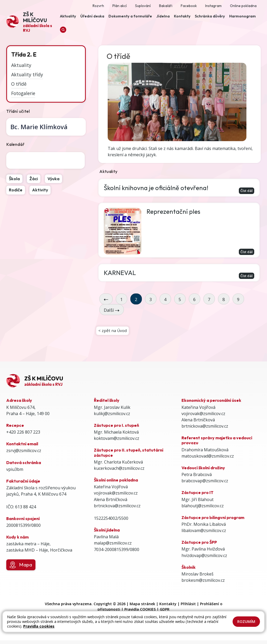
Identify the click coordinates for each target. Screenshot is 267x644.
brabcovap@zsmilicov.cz (205, 484)
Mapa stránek (142, 607)
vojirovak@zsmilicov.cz (116, 497)
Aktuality (21, 65)
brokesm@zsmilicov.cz (203, 584)
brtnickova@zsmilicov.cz (117, 509)
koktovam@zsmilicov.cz (117, 442)
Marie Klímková (39, 127)
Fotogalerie (23, 93)
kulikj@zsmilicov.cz (112, 417)
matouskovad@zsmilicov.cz (208, 460)
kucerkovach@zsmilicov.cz (119, 472)
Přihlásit (188, 607)
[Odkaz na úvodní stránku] (32, 22)
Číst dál (245, 191)
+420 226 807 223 (23, 436)
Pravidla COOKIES (140, 613)
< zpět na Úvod (113, 334)
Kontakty (168, 607)
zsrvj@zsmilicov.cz (24, 454)
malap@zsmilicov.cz (113, 547)
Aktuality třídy (27, 74)
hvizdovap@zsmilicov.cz (204, 559)
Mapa (21, 568)
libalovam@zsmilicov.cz (204, 534)
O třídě (19, 84)
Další (112, 312)
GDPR (165, 613)
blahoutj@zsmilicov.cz (203, 509)
